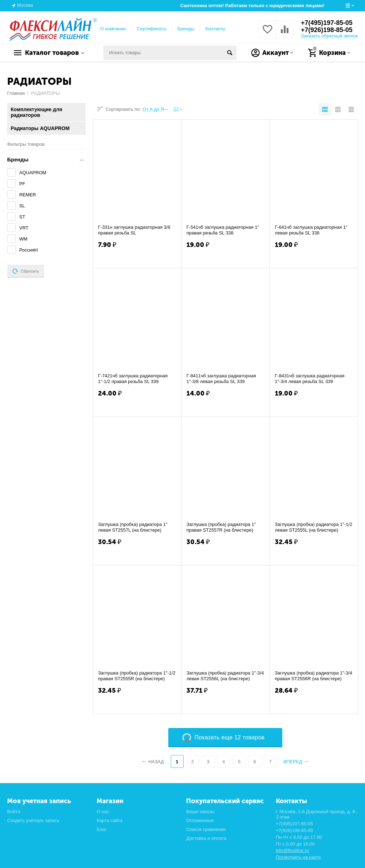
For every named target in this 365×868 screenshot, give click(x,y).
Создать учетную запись (33, 820)
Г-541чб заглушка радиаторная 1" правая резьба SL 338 (223, 230)
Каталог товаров (52, 53)
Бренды (186, 29)
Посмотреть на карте (299, 857)
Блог (102, 829)
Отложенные (200, 820)
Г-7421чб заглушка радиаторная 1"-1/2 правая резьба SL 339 (133, 379)
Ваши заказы (200, 812)
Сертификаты (152, 29)
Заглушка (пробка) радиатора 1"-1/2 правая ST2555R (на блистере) (137, 676)
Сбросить (26, 271)
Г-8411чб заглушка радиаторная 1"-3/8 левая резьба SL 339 (221, 379)
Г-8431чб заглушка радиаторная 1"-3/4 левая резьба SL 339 (310, 379)
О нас (103, 812)
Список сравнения (206, 829)
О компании (113, 29)
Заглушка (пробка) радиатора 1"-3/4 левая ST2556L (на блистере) (225, 676)
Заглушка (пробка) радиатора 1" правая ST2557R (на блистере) (221, 527)
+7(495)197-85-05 (327, 23)
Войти (14, 812)
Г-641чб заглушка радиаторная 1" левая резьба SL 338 (311, 230)
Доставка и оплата (206, 838)
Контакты (215, 29)
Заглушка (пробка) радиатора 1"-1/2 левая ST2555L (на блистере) (313, 527)
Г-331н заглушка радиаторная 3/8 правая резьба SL (134, 230)
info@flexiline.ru (292, 850)
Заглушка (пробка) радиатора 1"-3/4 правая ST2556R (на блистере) (313, 676)
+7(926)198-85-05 (327, 30)
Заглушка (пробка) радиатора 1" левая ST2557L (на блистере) (133, 527)
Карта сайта (110, 820)
